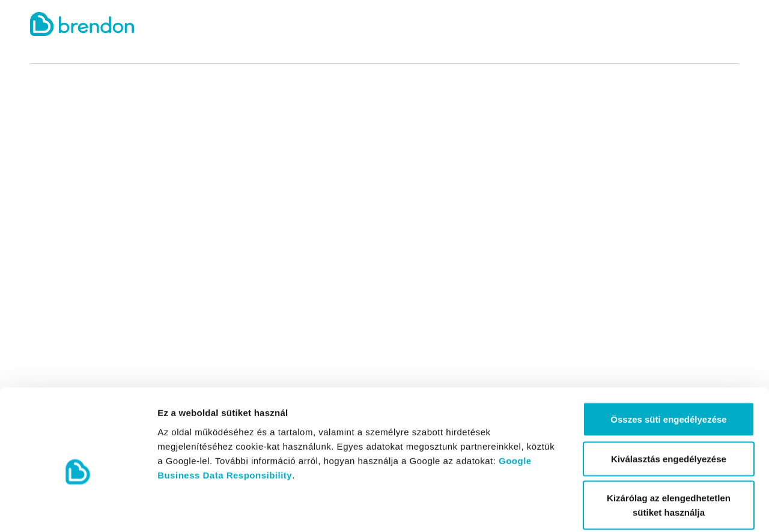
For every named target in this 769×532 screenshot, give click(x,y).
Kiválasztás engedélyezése (669, 400)
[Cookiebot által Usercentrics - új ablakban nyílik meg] (78, 509)
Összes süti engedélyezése (668, 360)
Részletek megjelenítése (683, 508)
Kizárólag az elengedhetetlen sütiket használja (669, 446)
